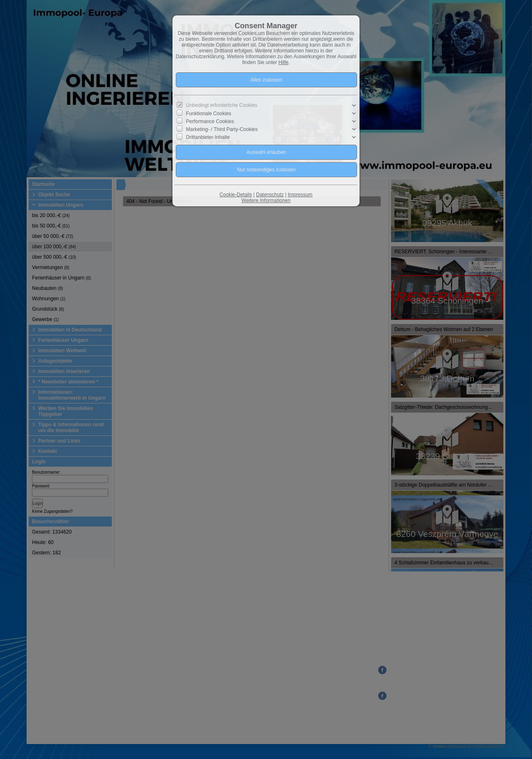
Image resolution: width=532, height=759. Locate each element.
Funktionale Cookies (209, 113)
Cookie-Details (236, 195)
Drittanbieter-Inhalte (208, 137)
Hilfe (283, 62)
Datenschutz (270, 195)
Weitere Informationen (266, 200)
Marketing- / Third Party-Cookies (222, 129)
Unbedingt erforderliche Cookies (222, 105)
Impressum (300, 195)
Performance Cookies (210, 121)
